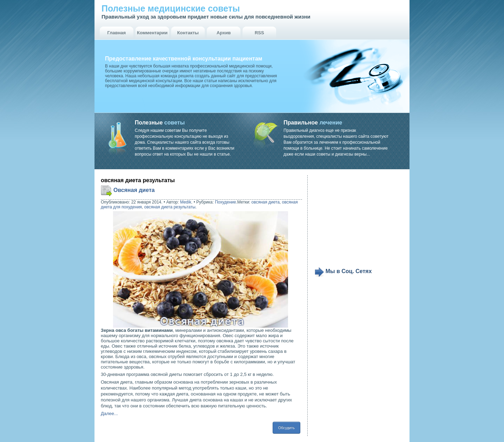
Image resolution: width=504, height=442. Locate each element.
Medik (185, 202)
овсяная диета (265, 202)
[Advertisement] (358, 221)
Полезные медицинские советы (171, 8)
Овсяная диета (134, 190)
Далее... (109, 414)
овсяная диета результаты (170, 207)
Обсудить (286, 428)
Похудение (225, 202)
